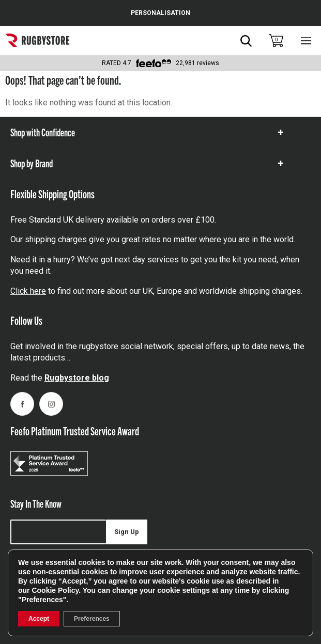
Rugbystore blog (77, 378)
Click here (28, 291)
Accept (39, 619)
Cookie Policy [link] (55, 590)
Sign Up (127, 532)
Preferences (92, 619)
